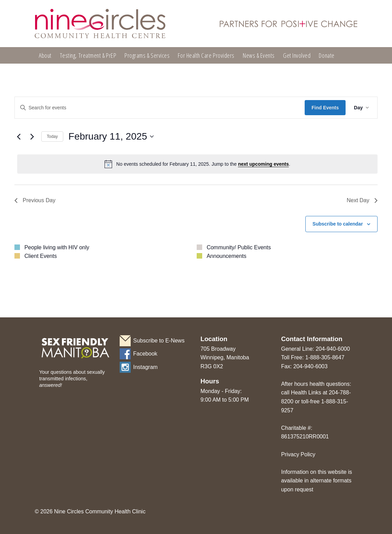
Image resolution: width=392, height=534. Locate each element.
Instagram (145, 367)
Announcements (227, 256)
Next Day (362, 200)
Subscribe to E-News (159, 341)
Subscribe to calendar (338, 224)
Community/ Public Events (239, 247)
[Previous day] (19, 137)
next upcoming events (263, 164)
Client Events (41, 256)
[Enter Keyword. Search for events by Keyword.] (160, 108)
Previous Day (35, 200)
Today (52, 137)
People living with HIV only (57, 247)
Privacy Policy (298, 454)
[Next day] (32, 137)
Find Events (325, 108)
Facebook (145, 354)
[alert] (197, 164)
